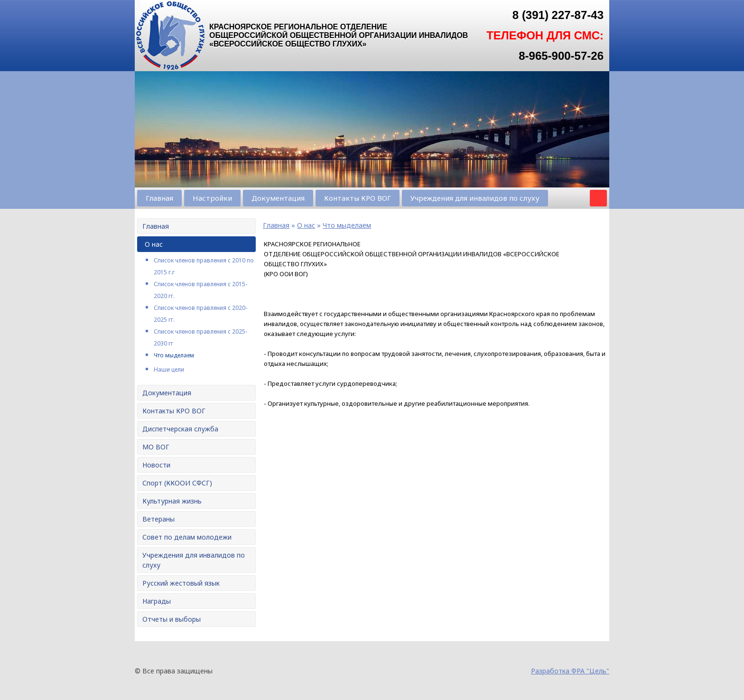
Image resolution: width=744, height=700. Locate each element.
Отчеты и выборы (172, 619)
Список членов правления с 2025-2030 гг (200, 337)
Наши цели (169, 369)
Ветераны (158, 519)
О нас (154, 244)
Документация (278, 198)
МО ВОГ (156, 447)
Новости (156, 465)
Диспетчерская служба (180, 429)
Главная (159, 198)
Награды (157, 601)
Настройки (212, 198)
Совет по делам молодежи (187, 537)
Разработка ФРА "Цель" (570, 671)
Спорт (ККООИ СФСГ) (177, 483)
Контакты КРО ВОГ (358, 198)
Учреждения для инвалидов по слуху (475, 198)
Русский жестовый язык (181, 583)
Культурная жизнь (172, 501)
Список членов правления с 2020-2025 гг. (200, 314)
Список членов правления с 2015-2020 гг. (200, 290)
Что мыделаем (174, 355)
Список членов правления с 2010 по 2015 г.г (204, 266)
